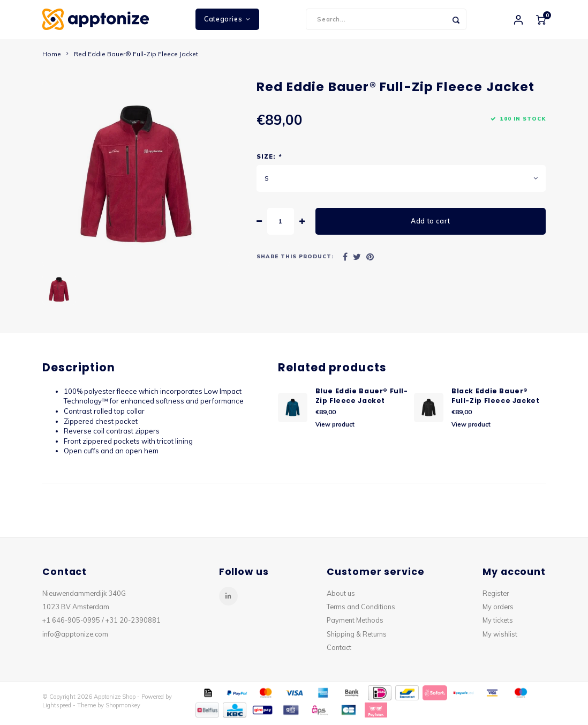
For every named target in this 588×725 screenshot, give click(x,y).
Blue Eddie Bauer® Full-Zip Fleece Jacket (362, 400)
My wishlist (500, 638)
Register (496, 597)
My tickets (498, 624)
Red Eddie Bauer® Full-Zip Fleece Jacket (136, 58)
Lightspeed (57, 709)
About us (341, 597)
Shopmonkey (123, 709)
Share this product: (295, 260)
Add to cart (431, 225)
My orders (498, 611)
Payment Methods (355, 624)
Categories (227, 21)
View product (335, 428)
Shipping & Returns (357, 638)
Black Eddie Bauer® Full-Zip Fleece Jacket (496, 400)
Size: (269, 161)
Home (52, 58)
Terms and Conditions (361, 611)
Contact (339, 651)
